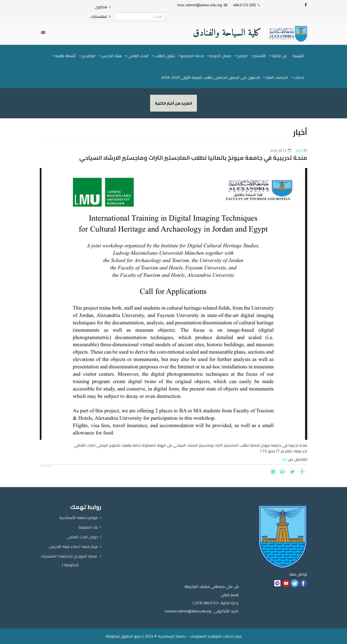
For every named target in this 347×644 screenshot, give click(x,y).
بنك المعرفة (88, 527)
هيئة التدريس (111, 56)
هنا (284, 459)
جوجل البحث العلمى (82, 537)
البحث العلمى (138, 56)
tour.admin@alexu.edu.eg (200, 5)
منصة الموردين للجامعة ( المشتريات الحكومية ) (69, 560)
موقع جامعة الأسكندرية (79, 517)
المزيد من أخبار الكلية (173, 103)
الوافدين (89, 56)
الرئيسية (298, 56)
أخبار (299, 150)
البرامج (242, 56)
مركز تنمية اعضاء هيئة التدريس (73, 546)
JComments (46, 466)
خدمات (299, 77)
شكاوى (101, 7)
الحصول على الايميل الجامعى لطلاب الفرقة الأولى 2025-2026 (210, 77)
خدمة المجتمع (192, 56)
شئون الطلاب (165, 56)
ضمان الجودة (220, 56)
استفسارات (99, 16)
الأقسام (260, 56)
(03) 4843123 (244, 5)
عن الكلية (279, 56)
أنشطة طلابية (65, 56)
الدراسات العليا (277, 77)
